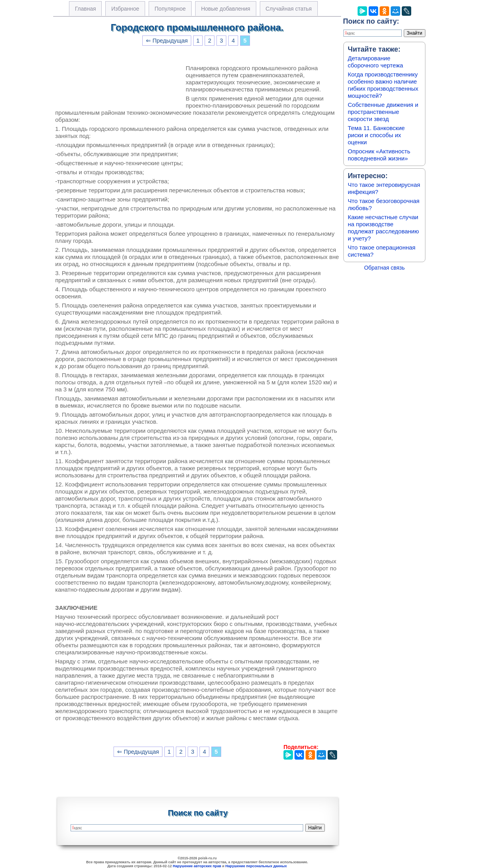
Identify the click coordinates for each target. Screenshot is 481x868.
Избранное (125, 9)
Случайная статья (289, 9)
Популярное (170, 9)
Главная (85, 9)
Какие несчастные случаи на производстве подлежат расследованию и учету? (383, 228)
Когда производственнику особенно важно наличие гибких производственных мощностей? (383, 85)
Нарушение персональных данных (256, 866)
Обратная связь (384, 268)
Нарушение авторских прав (197, 866)
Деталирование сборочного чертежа (375, 62)
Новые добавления (226, 9)
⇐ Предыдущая (167, 41)
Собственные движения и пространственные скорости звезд (383, 112)
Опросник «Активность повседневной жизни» (379, 155)
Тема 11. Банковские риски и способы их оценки (376, 135)
